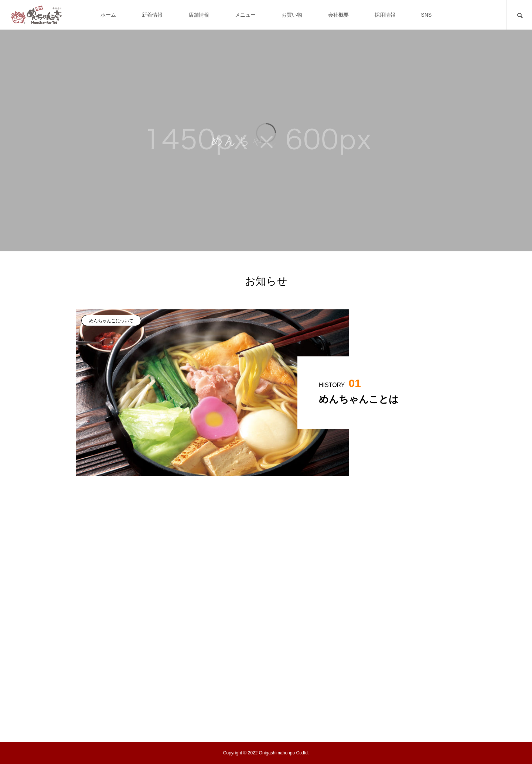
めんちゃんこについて (111, 321)
